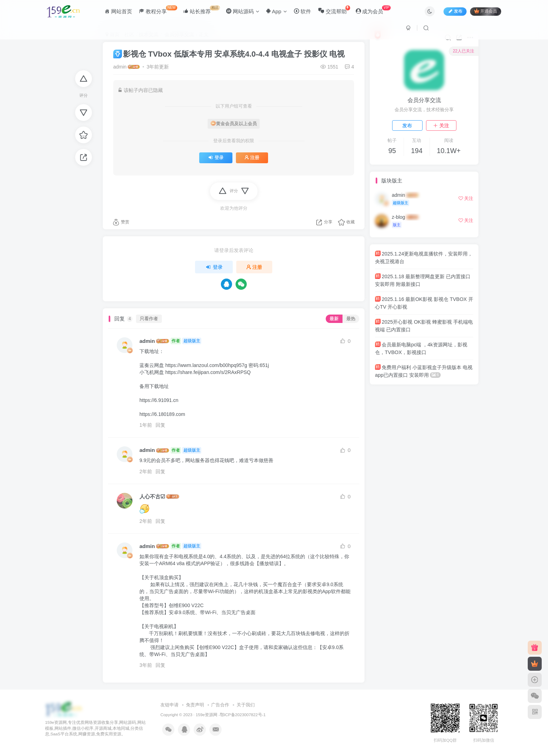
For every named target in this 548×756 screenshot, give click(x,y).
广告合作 (220, 705)
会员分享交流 (424, 100)
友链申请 (170, 705)
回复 (160, 425)
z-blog (398, 217)
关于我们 (246, 705)
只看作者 (149, 319)
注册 (252, 158)
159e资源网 (207, 715)
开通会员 (486, 11)
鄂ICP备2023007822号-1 (243, 715)
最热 (351, 319)
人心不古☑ (152, 496)
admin (120, 67)
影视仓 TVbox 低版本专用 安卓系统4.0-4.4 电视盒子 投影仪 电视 (229, 54)
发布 (407, 125)
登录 (216, 158)
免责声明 (195, 705)
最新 (334, 319)
